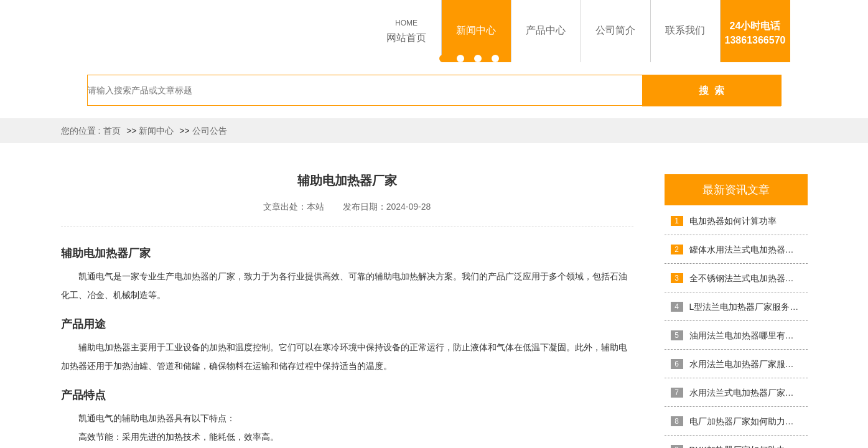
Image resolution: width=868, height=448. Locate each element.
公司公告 (210, 131)
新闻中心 (156, 131)
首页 (112, 131)
